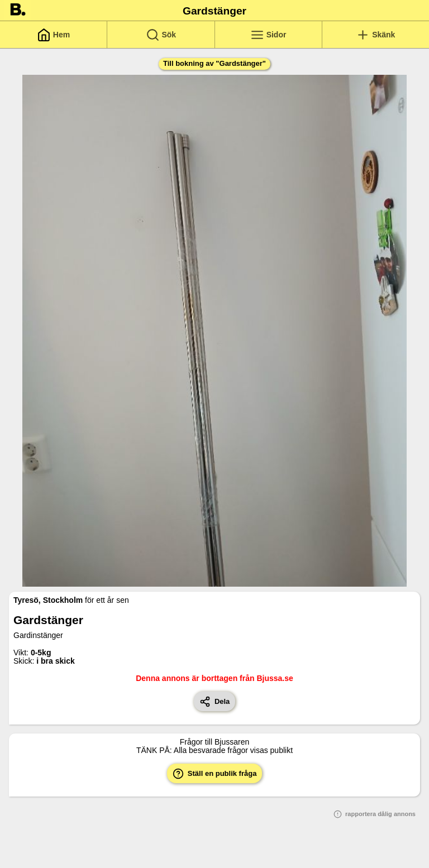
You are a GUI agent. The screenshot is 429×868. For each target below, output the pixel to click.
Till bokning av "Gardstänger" (214, 63)
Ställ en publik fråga (215, 774)
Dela (215, 702)
